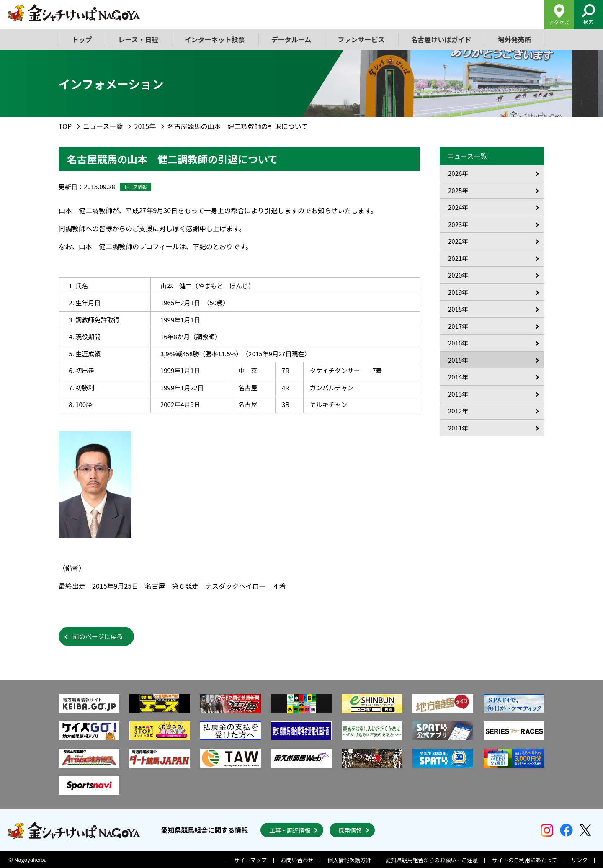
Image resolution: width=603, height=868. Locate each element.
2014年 (458, 377)
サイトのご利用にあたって (524, 860)
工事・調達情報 (290, 830)
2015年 (145, 126)
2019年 (458, 292)
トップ (82, 39)
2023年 (458, 224)
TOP (65, 126)
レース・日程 (138, 39)
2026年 (458, 173)
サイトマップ (250, 860)
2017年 (458, 326)
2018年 (458, 309)
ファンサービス (361, 39)
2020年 (458, 275)
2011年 (458, 428)
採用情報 (350, 830)
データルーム (291, 39)
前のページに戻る (98, 636)
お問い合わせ (297, 860)
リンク (579, 860)
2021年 (458, 258)
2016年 (458, 343)
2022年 (458, 241)
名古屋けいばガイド (441, 39)
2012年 (458, 411)
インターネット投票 (215, 39)
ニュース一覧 (103, 126)
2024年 (458, 207)
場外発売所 (514, 39)
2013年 (458, 394)
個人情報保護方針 (349, 860)
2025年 (458, 190)
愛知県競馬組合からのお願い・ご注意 (432, 860)
